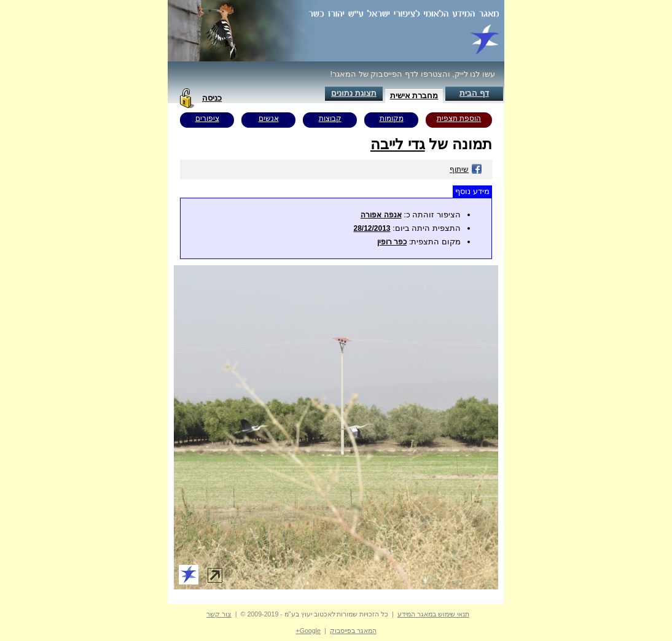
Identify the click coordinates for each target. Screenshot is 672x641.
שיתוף (466, 169)
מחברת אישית (414, 95)
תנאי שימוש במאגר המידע (433, 614)
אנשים (269, 118)
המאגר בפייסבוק (353, 631)
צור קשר (219, 614)
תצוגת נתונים (354, 93)
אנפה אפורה (381, 215)
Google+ (308, 631)
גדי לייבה (398, 144)
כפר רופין (392, 242)
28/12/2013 (372, 228)
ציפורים (207, 118)
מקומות (392, 118)
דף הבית (474, 93)
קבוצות (330, 118)
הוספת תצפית (459, 118)
